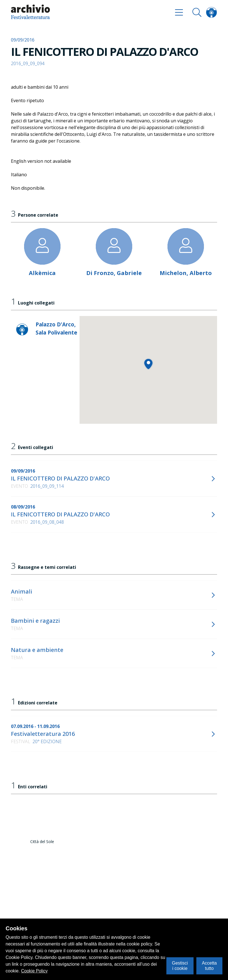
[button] (148, 364)
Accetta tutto (209, 966)
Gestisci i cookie (180, 966)
